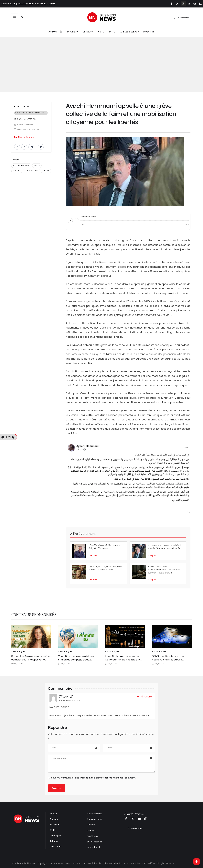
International (93, 847)
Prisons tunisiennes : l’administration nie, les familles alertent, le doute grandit (164, 570)
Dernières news (95, 819)
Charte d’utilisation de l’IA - (117, 863)
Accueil (53, 814)
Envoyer (56, 788)
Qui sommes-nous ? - (61, 863)
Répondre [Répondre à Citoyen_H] (144, 697)
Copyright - (43, 863)
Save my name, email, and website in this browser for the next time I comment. (93, 778)
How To (91, 831)
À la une (54, 819)
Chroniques (56, 836)
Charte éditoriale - (93, 863)
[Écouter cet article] (70, 221)
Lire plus (93, 555)
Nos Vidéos (92, 836)
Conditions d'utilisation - (24, 863)
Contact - (78, 863)
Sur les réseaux (94, 842)
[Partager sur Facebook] (17, 147)
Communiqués (95, 814)
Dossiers (91, 825)
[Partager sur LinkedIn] (31, 147)
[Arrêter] (76, 221)
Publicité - (136, 863)
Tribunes (54, 841)
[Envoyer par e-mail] (24, 147)
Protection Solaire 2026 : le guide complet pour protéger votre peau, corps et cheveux (30, 660)
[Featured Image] (31, 637)
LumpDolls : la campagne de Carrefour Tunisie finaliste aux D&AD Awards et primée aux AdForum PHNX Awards (123, 661)
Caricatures (56, 846)
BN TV (53, 830)
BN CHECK (55, 825)
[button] (14, 17)
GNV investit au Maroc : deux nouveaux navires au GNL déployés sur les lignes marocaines (169, 661)
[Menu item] (55, 32)
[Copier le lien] (41, 147)
